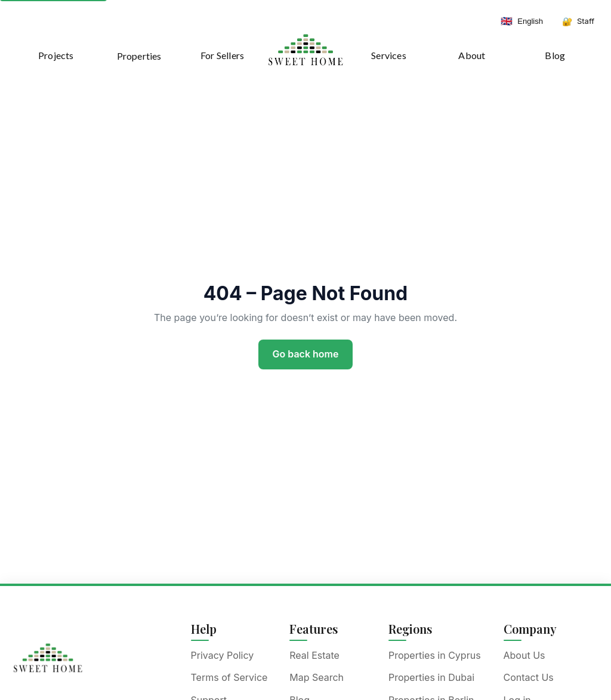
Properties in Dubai (431, 677)
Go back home (306, 354)
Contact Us (529, 677)
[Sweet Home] (48, 658)
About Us (524, 655)
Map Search (317, 677)
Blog (555, 55)
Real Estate (314, 655)
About (472, 55)
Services (389, 55)
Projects (56, 55)
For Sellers (222, 55)
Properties (139, 56)
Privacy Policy (223, 655)
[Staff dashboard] (578, 21)
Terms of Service (229, 677)
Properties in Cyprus (435, 655)
